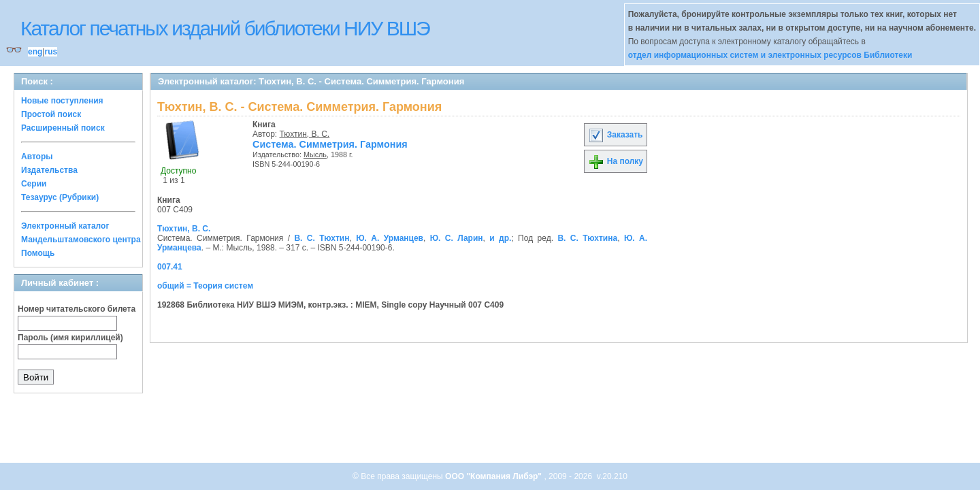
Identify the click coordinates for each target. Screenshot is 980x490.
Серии (34, 184)
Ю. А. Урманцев (390, 238)
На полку (616, 161)
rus (51, 52)
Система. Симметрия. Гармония (330, 144)
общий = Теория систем (205, 286)
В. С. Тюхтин (322, 238)
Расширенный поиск (63, 128)
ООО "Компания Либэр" (494, 476)
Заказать (615, 135)
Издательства (49, 170)
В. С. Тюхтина (587, 238)
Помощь (38, 253)
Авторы (37, 157)
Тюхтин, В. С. (305, 134)
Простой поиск (51, 114)
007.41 (170, 267)
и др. (500, 238)
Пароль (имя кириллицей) (70, 338)
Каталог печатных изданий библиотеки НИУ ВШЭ (225, 28)
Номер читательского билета (77, 309)
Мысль (315, 154)
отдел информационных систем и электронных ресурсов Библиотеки (770, 55)
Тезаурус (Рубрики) (60, 197)
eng (35, 52)
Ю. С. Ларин (457, 238)
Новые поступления (62, 101)
